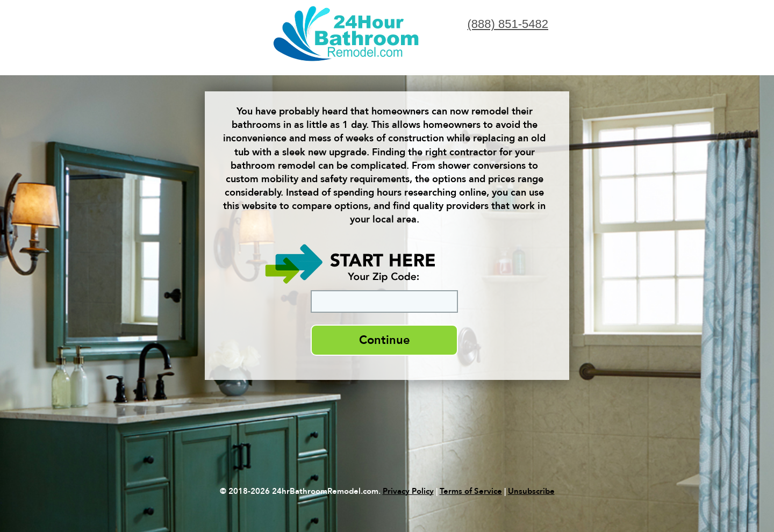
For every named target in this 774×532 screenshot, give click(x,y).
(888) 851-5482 (508, 24)
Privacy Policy (408, 491)
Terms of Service (471, 491)
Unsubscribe (531, 491)
